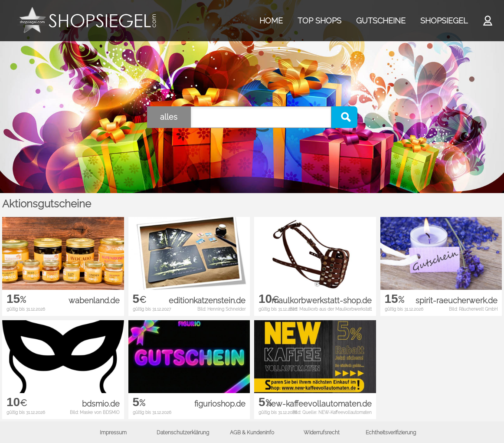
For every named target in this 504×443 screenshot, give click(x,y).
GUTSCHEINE (381, 21)
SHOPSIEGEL (444, 21)
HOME (271, 21)
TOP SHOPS (319, 21)
